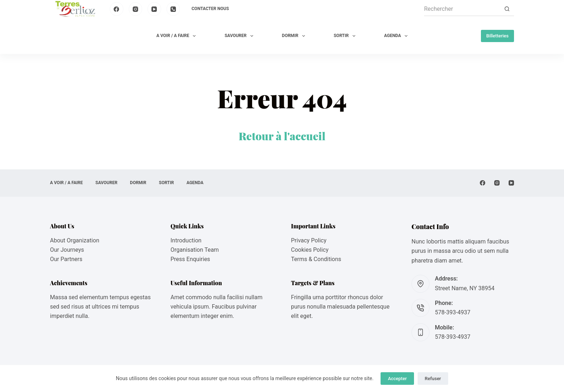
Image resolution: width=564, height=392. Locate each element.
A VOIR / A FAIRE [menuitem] (178, 36)
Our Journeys (67, 250)
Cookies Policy (310, 250)
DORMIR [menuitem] (295, 36)
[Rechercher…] (462, 9)
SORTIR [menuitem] (346, 36)
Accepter (397, 379)
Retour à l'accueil (282, 136)
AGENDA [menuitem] (397, 36)
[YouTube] (154, 9)
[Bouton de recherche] (507, 9)
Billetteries (497, 36)
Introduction (186, 240)
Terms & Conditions (316, 259)
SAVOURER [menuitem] (240, 36)
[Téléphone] (173, 9)
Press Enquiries (190, 259)
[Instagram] (136, 9)
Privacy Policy (309, 240)
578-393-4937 (453, 312)
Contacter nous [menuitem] (210, 9)
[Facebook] (117, 9)
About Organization (75, 240)
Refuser (433, 379)
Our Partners (66, 259)
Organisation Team (195, 250)
